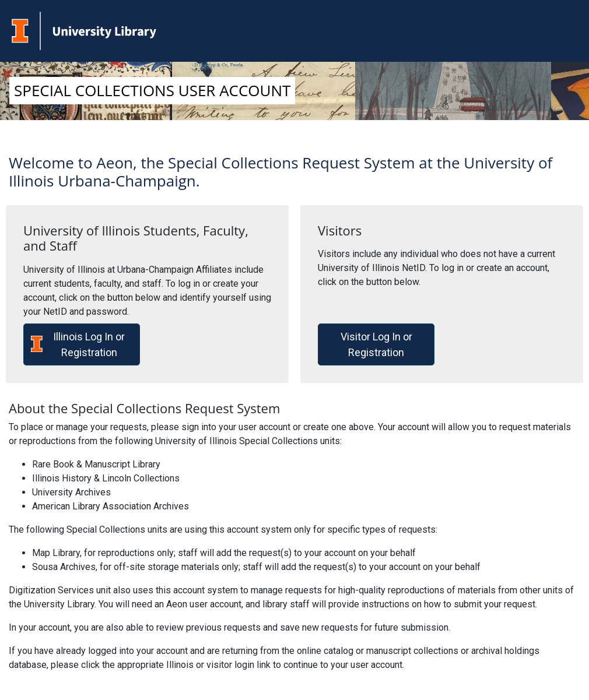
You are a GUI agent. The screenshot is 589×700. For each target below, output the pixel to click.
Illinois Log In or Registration (78, 344)
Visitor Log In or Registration (376, 344)
